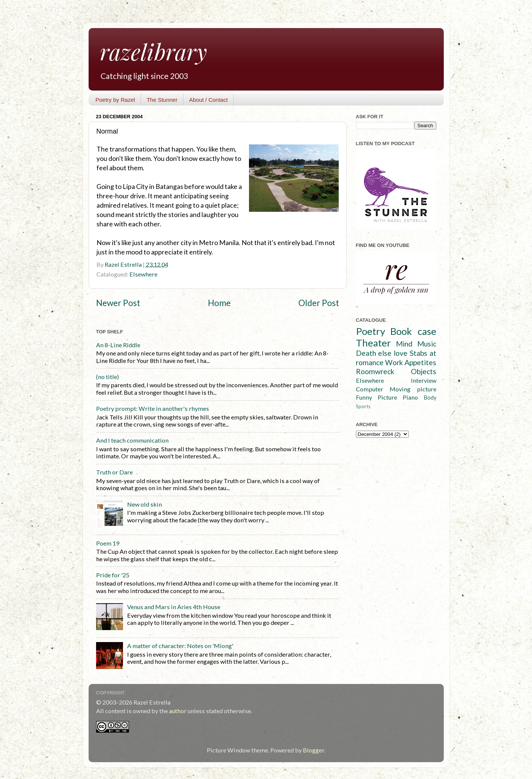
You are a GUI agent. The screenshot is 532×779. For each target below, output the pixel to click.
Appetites (420, 362)
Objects (424, 371)
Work (394, 362)
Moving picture (413, 389)
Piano (410, 397)
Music (427, 344)
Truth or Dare (114, 472)
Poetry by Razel (115, 100)
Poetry (370, 331)
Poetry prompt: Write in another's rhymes (153, 408)
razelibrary (153, 51)
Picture (387, 397)
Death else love (382, 353)
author (178, 711)
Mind (404, 344)
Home (219, 303)
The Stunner (162, 100)
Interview (424, 380)
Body (430, 398)
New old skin (144, 504)
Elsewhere (143, 274)
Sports (363, 406)
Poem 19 (108, 543)
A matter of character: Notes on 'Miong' (180, 646)
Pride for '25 (113, 575)
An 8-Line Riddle (118, 345)
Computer (370, 389)
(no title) (107, 377)
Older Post (319, 303)
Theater (373, 343)
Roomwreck (375, 371)
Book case (413, 331)
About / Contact (208, 100)
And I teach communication (132, 440)
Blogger (313, 750)
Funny (364, 397)
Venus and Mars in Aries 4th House (174, 607)
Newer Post (118, 303)
